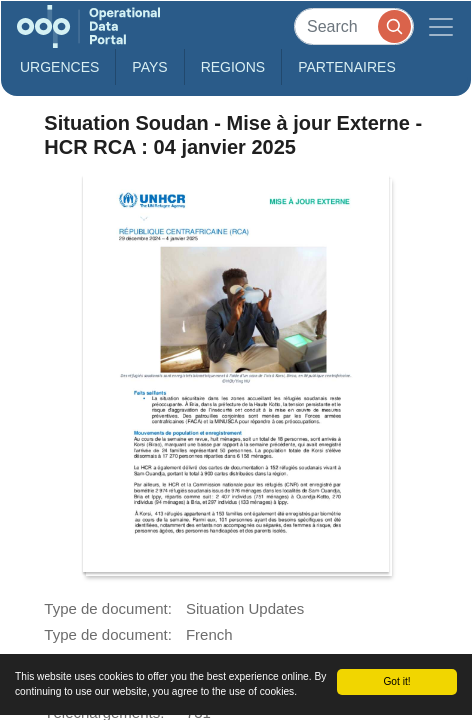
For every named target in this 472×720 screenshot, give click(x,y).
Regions (233, 67)
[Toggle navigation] (441, 26)
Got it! (396, 681)
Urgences (59, 67)
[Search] (354, 26)
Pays (149, 67)
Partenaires (347, 67)
